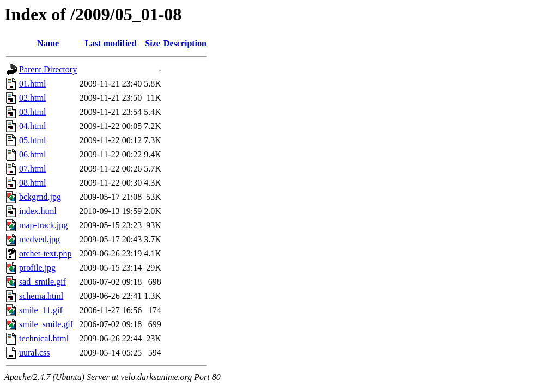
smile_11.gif (41, 310)
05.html (32, 140)
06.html (32, 154)
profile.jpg (37, 268)
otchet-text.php (45, 253)
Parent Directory (48, 69)
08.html (32, 183)
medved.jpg (40, 239)
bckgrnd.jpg (40, 197)
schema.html (41, 296)
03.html (32, 112)
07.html (32, 169)
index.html (38, 211)
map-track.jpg (43, 225)
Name (48, 43)
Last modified (110, 43)
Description (185, 43)
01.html (32, 84)
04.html (32, 126)
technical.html (44, 338)
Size (153, 43)
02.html (32, 98)
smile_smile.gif (46, 324)
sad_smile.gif (43, 282)
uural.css (34, 353)
